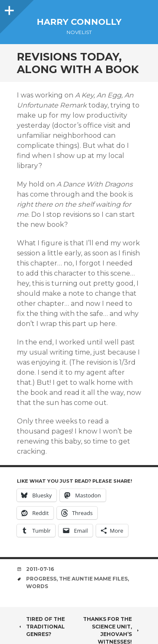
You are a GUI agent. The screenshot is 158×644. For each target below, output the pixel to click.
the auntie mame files (93, 579)
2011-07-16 (40, 569)
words (37, 586)
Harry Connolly (79, 22)
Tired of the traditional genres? (41, 627)
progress (41, 579)
